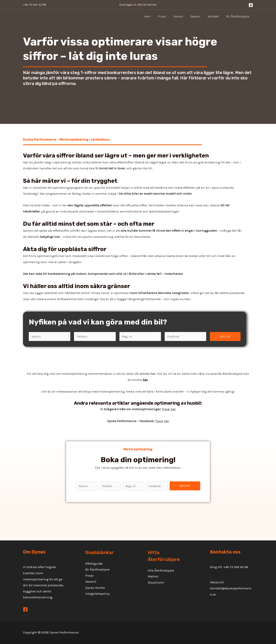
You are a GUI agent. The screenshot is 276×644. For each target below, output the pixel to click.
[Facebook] (251, 5)
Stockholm (156, 582)
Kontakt (215, 16)
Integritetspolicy (97, 594)
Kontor (183, 16)
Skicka (225, 336)
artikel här (148, 374)
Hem (154, 16)
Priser (168, 16)
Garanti (199, 16)
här (145, 380)
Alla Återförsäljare (161, 570)
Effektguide (94, 563)
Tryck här (169, 409)
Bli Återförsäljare (238, 16)
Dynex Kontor (95, 588)
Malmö (153, 576)
